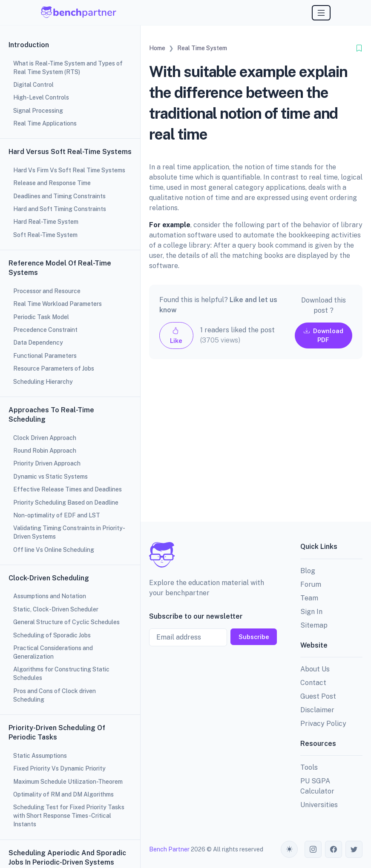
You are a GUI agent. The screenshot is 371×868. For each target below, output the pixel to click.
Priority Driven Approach (47, 463)
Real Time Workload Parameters (58, 304)
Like (176, 335)
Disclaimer (317, 710)
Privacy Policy (323, 724)
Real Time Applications (45, 123)
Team (309, 598)
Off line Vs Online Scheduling (54, 550)
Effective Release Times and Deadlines (68, 489)
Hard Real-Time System (46, 222)
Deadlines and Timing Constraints (59, 196)
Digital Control (33, 85)
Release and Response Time (52, 183)
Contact (313, 683)
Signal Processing (38, 111)
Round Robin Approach (45, 451)
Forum (311, 584)
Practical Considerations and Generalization (53, 652)
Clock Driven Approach (45, 438)
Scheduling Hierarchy (43, 382)
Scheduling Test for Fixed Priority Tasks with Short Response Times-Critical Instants (69, 816)
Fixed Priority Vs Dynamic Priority (59, 768)
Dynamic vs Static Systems (50, 477)
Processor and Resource (47, 291)
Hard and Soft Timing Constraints (60, 209)
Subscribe (254, 637)
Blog (308, 571)
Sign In (311, 612)
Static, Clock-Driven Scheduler (56, 609)
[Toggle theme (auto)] (289, 849)
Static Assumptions (40, 756)
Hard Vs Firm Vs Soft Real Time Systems (69, 170)
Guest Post (318, 696)
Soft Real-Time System (45, 235)
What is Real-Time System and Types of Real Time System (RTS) (68, 68)
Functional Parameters (45, 356)
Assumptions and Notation (50, 596)
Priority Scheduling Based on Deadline (66, 503)
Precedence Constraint (45, 330)
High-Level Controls (41, 97)
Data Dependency (38, 343)
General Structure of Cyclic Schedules (66, 622)
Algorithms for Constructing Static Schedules (61, 674)
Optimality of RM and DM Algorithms (63, 794)
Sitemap (314, 625)
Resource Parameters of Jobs (54, 368)
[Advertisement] (256, 447)
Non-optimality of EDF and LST (57, 515)
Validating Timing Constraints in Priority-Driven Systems (69, 532)
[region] (70, 434)
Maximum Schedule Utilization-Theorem (68, 782)
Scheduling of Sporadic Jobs (52, 635)
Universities (319, 805)
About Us (315, 669)
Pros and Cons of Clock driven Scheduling (55, 695)
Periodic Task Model (41, 317)
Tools (309, 767)
